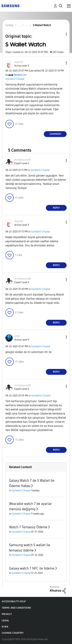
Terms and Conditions (16, 608)
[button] (61, 63)
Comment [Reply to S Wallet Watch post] (55, 134)
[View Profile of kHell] (17, 336)
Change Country (13, 633)
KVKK (5, 627)
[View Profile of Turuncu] (18, 75)
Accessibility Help (14, 601)
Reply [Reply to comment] (56, 208)
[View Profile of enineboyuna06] (23, 160)
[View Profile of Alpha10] (19, 62)
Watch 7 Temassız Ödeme (28, 527)
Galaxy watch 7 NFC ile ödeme (32, 568)
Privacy (7, 614)
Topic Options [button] (60, 34)
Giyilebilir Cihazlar (15, 79)
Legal (5, 621)
